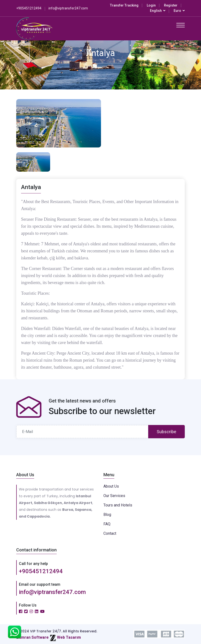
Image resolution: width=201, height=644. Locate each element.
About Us (111, 486)
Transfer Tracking (124, 5)
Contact (110, 533)
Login (151, 5)
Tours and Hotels (118, 505)
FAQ (107, 524)
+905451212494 (41, 571)
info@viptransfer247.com (52, 592)
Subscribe (166, 432)
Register (171, 5)
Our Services (114, 496)
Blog (107, 515)
